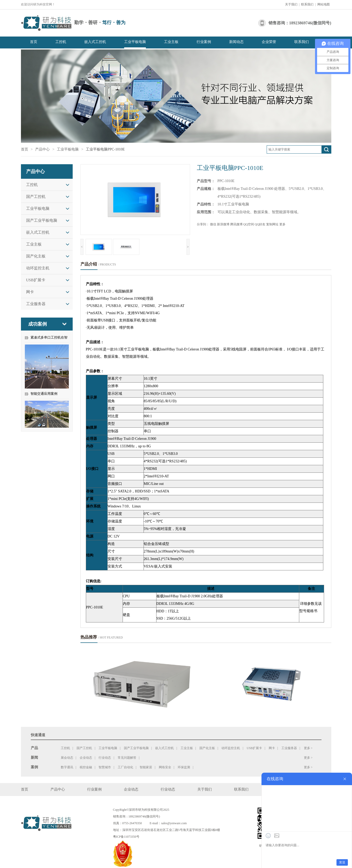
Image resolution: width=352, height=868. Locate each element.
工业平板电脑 (135, 42)
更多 (282, 224)
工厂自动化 (125, 767)
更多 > (308, 748)
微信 (213, 224)
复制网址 (272, 224)
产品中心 (42, 149)
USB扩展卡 (36, 280)
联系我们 (307, 4)
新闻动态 (236, 42)
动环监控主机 (38, 268)
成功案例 (38, 324)
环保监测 (184, 767)
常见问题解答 (127, 758)
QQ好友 (260, 224)
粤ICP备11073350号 (126, 837)
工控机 (61, 42)
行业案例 (204, 42)
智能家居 (146, 767)
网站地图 (324, 4)
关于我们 (291, 4)
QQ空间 (249, 224)
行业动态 (105, 758)
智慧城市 (105, 767)
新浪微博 (223, 224)
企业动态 (86, 758)
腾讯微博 (236, 224)
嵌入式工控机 (95, 42)
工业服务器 (36, 304)
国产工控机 (36, 197)
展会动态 (67, 758)
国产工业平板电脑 (42, 220)
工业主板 (171, 42)
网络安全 (165, 767)
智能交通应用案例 (44, 394)
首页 (34, 42)
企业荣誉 (269, 42)
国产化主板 (36, 256)
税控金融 (86, 767)
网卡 (30, 292)
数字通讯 (67, 767)
